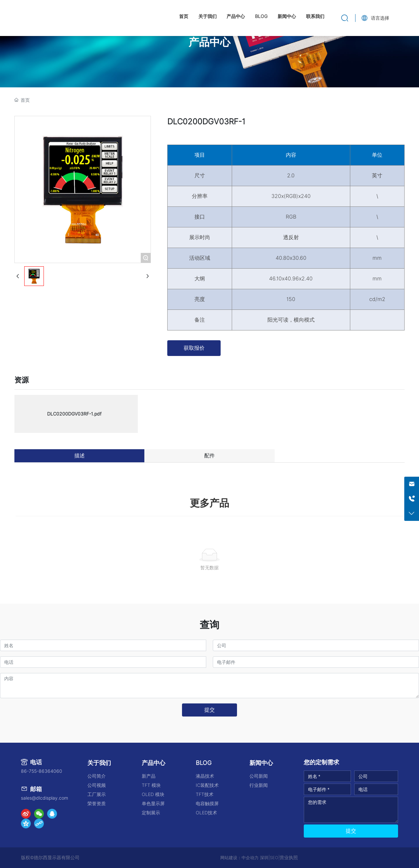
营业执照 (289, 858)
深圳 (264, 858)
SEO (274, 858)
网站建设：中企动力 (239, 858)
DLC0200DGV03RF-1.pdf (74, 414)
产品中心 (209, 42)
